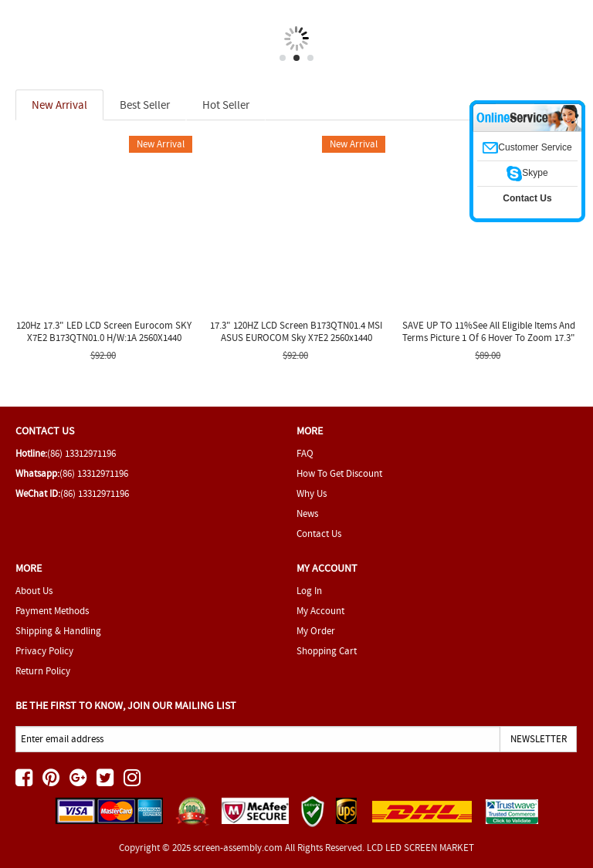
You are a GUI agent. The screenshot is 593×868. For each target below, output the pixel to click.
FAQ (305, 453)
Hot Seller (226, 105)
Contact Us (319, 534)
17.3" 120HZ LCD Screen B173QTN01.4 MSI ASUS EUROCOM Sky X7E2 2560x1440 (296, 331)
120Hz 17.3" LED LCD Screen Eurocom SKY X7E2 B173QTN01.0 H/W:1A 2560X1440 (104, 331)
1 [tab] (283, 58)
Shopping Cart (327, 651)
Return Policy (43, 671)
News (307, 513)
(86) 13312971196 (81, 453)
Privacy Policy (44, 651)
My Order (316, 631)
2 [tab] (296, 58)
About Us (34, 591)
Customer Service (527, 147)
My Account (320, 611)
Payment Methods (52, 611)
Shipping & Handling (58, 631)
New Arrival (59, 105)
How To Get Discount (339, 473)
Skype (527, 173)
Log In (309, 591)
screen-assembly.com (238, 848)
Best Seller (145, 105)
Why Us (312, 493)
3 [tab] (310, 58)
